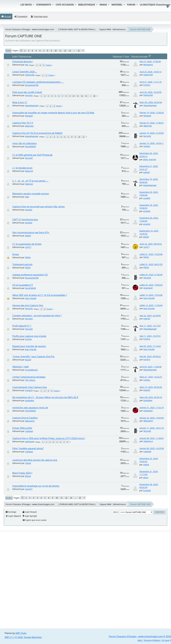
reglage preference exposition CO (30, 275)
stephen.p (148, 441)
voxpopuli (148, 288)
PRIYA (28, 257)
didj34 (28, 236)
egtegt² (147, 172)
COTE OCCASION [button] (65, 5)
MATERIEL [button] (117, 5)
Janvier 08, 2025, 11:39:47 (152, 438)
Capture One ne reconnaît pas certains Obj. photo (39, 207)
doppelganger (32, 106)
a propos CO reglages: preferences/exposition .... (38, 82)
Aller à (116, 512)
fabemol (29, 171)
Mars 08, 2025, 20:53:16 (151, 397)
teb (27, 65)
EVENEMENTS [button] (44, 5)
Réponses (118, 56)
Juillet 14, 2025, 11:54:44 (151, 305)
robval (28, 463)
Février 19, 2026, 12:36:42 (152, 113)
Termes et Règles (152, 640)
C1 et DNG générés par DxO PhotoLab (32, 155)
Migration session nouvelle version (31, 194)
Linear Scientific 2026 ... (25, 72)
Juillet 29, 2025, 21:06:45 (151, 275)
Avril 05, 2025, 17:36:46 (151, 367)
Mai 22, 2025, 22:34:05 (150, 316)
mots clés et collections (25, 143)
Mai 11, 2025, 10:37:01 (150, 336)
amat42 (29, 210)
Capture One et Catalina (25, 418)
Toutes (48, 65)
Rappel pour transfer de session (29, 346)
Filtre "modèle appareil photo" (28, 448)
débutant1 (30, 421)
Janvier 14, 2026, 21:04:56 (152, 133)
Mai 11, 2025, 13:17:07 (150, 326)
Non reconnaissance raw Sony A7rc (31, 232)
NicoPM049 (30, 146)
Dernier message (142, 56)
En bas (8, 51)
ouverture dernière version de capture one (35, 460)
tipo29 (28, 360)
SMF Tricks (21, 633)
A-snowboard (31, 370)
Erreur (16, 254)
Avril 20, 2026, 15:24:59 (151, 92)
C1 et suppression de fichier (27, 244)
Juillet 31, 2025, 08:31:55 (151, 264)
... (74, 50)
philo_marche (150, 159)
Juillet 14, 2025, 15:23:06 (151, 295)
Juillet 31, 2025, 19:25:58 (151, 254)
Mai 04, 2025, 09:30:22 (150, 356)
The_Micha (30, 380)
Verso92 (29, 95)
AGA (27, 197)
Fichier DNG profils (22, 428)
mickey (147, 146)
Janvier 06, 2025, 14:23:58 (152, 448)
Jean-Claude (31, 298)
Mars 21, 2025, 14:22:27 (151, 377)
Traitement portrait (22, 264)
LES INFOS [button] (26, 5)
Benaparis (148, 65)
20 (94, 96)
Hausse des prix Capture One (28, 305)
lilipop (28, 476)
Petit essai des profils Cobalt (27, 92)
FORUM (131, 5)
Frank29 (29, 390)
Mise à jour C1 (20, 102)
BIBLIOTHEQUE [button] (87, 5)
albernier (29, 126)
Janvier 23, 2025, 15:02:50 (152, 418)
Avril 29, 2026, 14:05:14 (151, 72)
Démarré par (25, 56)
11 (60, 50)
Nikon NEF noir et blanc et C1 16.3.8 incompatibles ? (40, 295)
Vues (127, 56)
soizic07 (29, 489)
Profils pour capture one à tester (29, 336)
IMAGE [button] (104, 5)
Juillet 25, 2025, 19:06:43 (151, 285)
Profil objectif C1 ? (22, 326)
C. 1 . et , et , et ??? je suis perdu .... (30, 181)
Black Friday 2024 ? (22, 473)
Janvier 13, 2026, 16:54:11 (152, 143)
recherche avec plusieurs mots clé (30, 408)
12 (65, 50)
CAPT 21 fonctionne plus (25, 220)
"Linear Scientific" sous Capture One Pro (33, 356)
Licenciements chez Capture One (30, 387)
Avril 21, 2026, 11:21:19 (151, 82)
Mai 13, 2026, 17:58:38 (150, 61)
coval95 (147, 198)
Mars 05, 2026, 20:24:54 (151, 102)
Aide (140, 640)
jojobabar (30, 400)
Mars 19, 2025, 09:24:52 (151, 387)
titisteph (29, 116)
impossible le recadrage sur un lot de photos (36, 486)
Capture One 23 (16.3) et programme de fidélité (37, 133)
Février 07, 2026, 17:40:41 (152, 123)
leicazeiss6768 (32, 85)
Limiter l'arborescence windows (29, 377)
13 (70, 50)
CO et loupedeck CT (23, 285)
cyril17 (28, 247)
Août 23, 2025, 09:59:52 (151, 244)
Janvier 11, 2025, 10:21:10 (152, 428)
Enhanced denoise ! (23, 62)
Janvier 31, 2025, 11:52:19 (152, 408)
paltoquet (30, 441)
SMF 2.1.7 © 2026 (14, 637)
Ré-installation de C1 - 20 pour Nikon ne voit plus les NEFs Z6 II (45, 397)
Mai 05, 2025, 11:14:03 (150, 346)
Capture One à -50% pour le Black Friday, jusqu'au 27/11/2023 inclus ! (49, 438)
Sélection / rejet (21, 367)
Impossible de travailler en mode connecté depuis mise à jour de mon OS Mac (53, 113)
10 (56, 50)
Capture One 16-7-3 (23, 123)
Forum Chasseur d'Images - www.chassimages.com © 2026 (140, 636)
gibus (146, 478)
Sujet (15, 56)
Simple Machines (33, 637)
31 (79, 50)
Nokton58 (30, 75)
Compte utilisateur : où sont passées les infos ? (37, 316)
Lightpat (29, 431)
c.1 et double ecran (22, 168)
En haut (9, 498)
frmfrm (147, 85)
